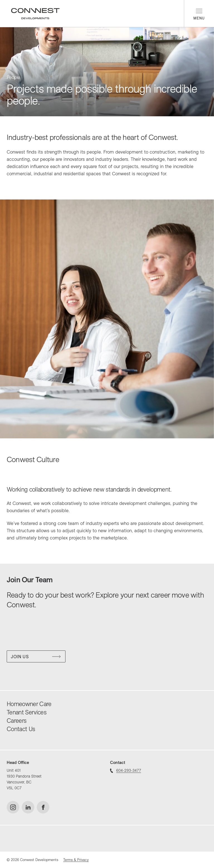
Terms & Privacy (76, 860)
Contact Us (21, 729)
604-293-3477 (126, 770)
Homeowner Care (29, 704)
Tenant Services (26, 712)
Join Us (36, 657)
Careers (16, 721)
